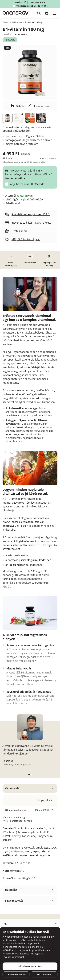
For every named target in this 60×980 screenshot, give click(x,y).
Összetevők (12, 788)
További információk (13, 957)
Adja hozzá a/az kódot (32, 6)
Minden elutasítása (16, 974)
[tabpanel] (30, 834)
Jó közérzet (17, 22)
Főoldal (6, 22)
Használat (11, 890)
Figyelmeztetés (14, 901)
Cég (5, 924)
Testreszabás (44, 974)
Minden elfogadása (30, 966)
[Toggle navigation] (54, 13)
